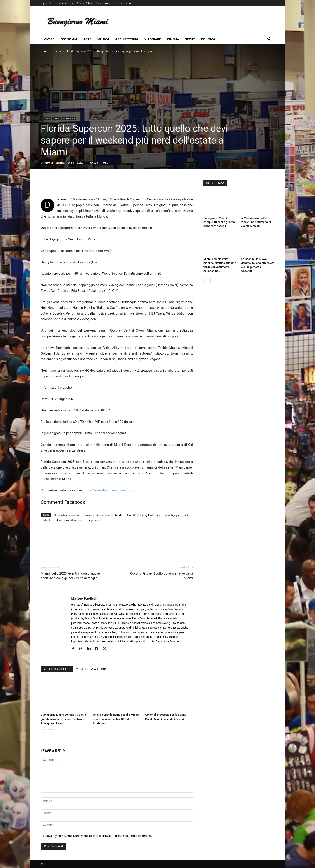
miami (46, 520)
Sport (190, 39)
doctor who (103, 515)
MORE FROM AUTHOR (91, 669)
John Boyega (172, 515)
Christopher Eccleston (66, 515)
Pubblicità (125, 3)
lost (186, 515)
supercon (94, 520)
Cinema (173, 39)
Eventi (56, 118)
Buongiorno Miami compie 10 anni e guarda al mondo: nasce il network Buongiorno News (64, 719)
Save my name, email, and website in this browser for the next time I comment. (99, 836)
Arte (87, 39)
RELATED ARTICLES (57, 669)
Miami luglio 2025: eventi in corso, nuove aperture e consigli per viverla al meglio (70, 576)
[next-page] (50, 732)
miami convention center (69, 520)
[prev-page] (43, 732)
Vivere (49, 39)
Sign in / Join (48, 3)
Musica (103, 39)
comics (88, 515)
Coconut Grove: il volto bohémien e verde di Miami (162, 576)
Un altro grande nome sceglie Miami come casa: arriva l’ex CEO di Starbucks (116, 719)
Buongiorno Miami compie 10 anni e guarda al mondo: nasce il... (219, 222)
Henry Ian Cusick (150, 515)
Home (44, 51)
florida (118, 515)
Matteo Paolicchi (54, 163)
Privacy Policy (66, 3)
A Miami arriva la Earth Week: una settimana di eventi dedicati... (256, 222)
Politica (208, 39)
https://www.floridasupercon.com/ (108, 490)
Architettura (127, 39)
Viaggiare (153, 39)
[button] (269, 40)
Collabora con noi (106, 3)
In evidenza (69, 118)
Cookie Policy (84, 3)
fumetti (131, 515)
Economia (69, 39)
